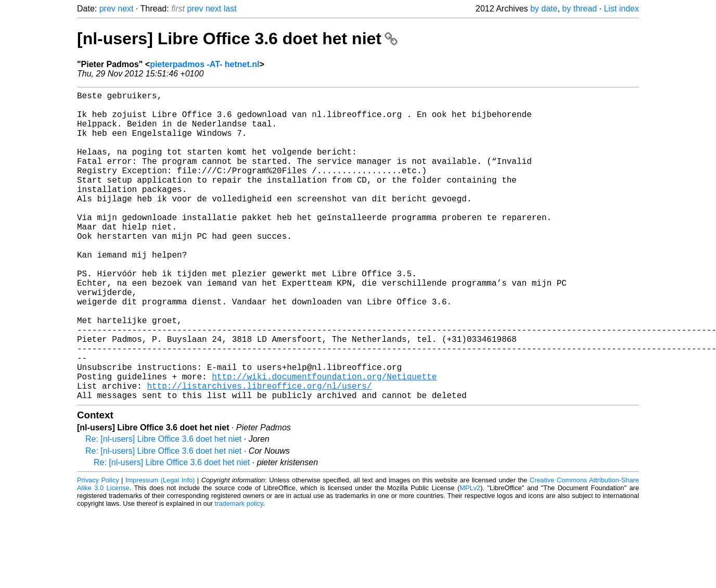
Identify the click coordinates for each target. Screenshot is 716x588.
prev (107, 9)
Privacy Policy (98, 549)
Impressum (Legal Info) (160, 549)
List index (621, 9)
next (125, 9)
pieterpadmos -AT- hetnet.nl (204, 64)
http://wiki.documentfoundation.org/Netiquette (324, 441)
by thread (579, 9)
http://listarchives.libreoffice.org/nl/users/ (259, 452)
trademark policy (239, 572)
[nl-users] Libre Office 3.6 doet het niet (237, 39)
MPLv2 (470, 557)
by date (544, 9)
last (230, 9)
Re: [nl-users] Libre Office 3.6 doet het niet (163, 508)
